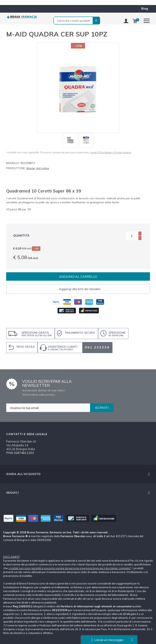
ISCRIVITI (102, 408)
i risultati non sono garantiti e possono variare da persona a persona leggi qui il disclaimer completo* (70, 568)
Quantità (21, 235)
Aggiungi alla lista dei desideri (80, 289)
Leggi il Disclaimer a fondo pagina (111, 152)
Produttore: (16, 168)
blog (145, 9)
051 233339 (97, 347)
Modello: (13, 163)
